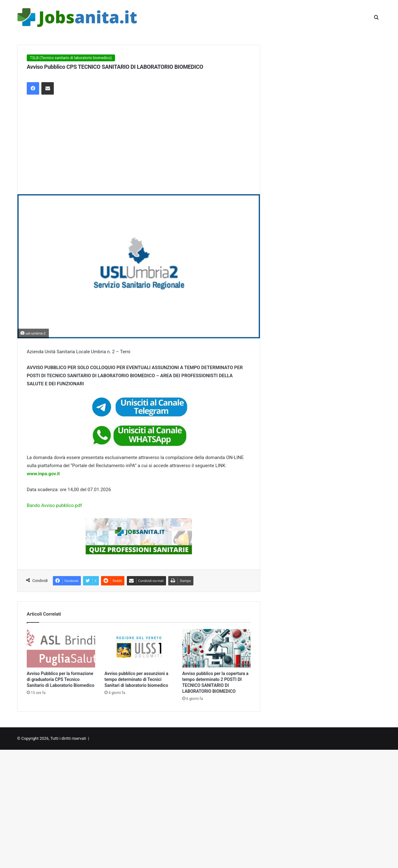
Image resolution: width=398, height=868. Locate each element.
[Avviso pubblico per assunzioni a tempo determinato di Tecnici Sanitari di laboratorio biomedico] (139, 648)
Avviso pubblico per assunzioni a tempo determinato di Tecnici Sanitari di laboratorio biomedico (136, 679)
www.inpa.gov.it (43, 474)
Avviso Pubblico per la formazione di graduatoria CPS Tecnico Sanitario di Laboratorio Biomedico (60, 679)
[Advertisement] (139, 148)
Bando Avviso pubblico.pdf (54, 505)
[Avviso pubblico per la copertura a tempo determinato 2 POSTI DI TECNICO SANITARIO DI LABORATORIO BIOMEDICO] (216, 648)
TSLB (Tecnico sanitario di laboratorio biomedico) (71, 58)
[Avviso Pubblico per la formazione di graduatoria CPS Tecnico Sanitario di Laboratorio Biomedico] (61, 648)
